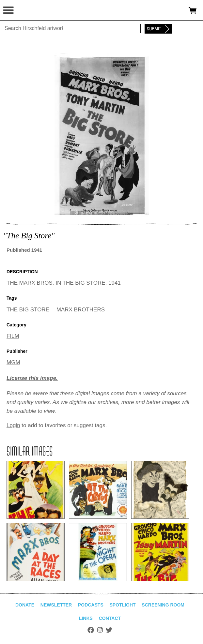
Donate (25, 605)
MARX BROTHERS (81, 310)
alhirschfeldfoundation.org (28, 10)
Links (86, 618)
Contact (110, 618)
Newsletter (56, 605)
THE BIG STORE (28, 310)
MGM (13, 362)
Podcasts (91, 605)
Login (13, 425)
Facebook (91, 630)
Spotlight (122, 605)
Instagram (100, 630)
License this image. (32, 378)
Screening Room (163, 605)
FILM (13, 336)
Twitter (109, 630)
